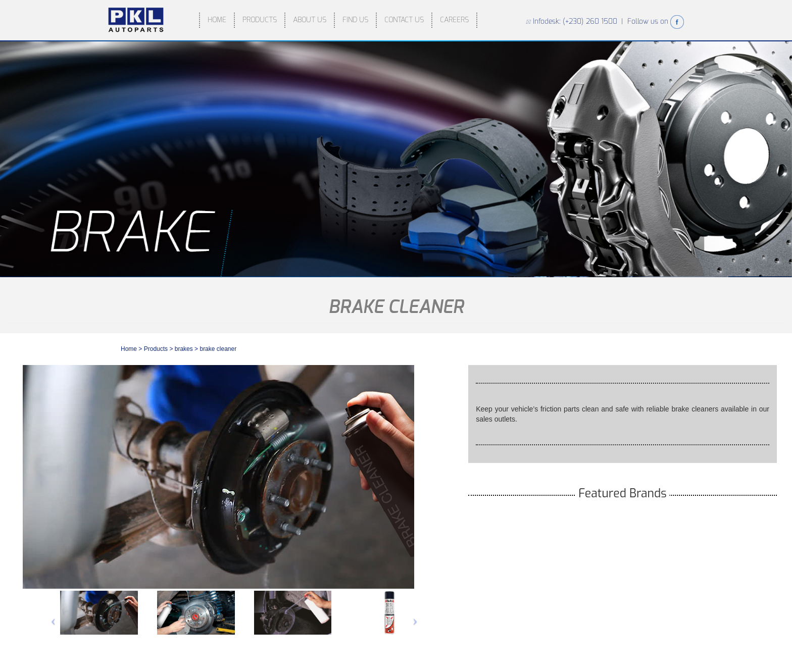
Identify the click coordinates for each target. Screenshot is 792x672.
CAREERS (454, 20)
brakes (185, 349)
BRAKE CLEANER (218, 349)
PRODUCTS (260, 20)
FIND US (355, 20)
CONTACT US (404, 20)
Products (156, 349)
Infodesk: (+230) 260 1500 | (576, 21)
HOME (217, 20)
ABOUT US (310, 20)
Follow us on (656, 21)
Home (129, 349)
